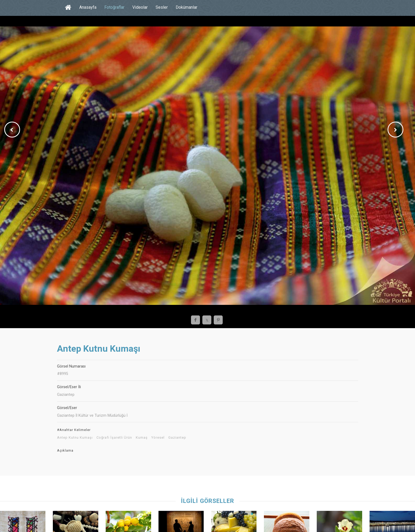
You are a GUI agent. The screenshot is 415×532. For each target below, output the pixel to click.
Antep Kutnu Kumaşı (75, 438)
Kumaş (142, 438)
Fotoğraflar (114, 7)
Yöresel (158, 438)
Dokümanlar (186, 7)
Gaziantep (177, 438)
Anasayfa (88, 7)
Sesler (162, 7)
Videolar (140, 7)
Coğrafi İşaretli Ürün (114, 438)
